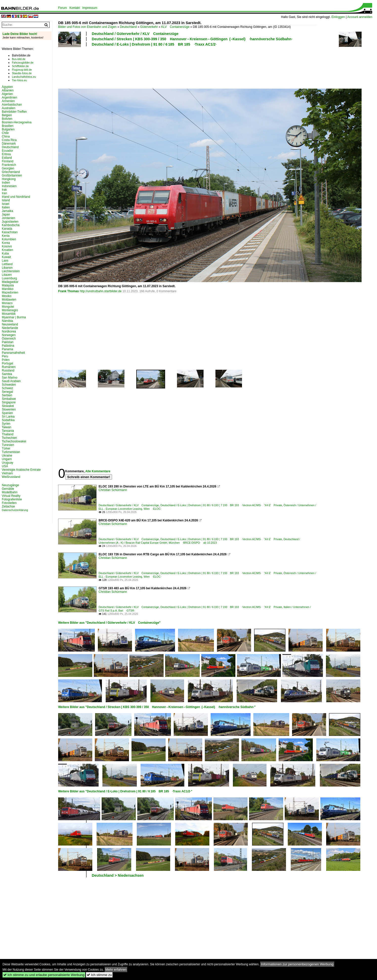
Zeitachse (8, 506)
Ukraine (7, 456)
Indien (6, 183)
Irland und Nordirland (16, 197)
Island (6, 200)
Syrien (6, 424)
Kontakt (75, 8)
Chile (5, 133)
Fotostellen (9, 503)
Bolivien (7, 119)
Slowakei (8, 406)
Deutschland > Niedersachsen (118, 875)
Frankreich (9, 165)
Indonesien (9, 186)
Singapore (9, 402)
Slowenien (9, 409)
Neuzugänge (10, 485)
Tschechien (9, 438)
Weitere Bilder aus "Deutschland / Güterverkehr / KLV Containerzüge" (109, 623)
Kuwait (6, 257)
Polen (6, 360)
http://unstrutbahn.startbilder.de (101, 291)
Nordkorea (9, 331)
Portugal (7, 363)
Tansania (8, 431)
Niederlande (10, 328)
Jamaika (7, 211)
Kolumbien (9, 239)
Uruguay (7, 463)
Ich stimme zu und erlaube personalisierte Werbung (44, 975)
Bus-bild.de (19, 59)
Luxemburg (9, 278)
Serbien (7, 395)
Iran (4, 193)
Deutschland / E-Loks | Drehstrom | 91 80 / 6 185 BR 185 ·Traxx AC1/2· (154, 44)
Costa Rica (9, 140)
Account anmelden (360, 17)
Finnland (8, 161)
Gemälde (8, 489)
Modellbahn (10, 492)
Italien (6, 207)
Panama (7, 349)
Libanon (7, 268)
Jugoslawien (10, 222)
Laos (5, 261)
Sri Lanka (8, 417)
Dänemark (9, 144)
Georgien (8, 168)
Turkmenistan (11, 452)
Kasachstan (10, 232)
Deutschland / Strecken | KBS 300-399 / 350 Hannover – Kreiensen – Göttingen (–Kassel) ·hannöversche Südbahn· (192, 39)
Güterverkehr (149, 27)
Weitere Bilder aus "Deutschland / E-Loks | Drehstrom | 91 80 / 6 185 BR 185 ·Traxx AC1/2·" (125, 791)
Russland (8, 370)
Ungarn (7, 459)
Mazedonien (10, 292)
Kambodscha (11, 225)
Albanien (8, 90)
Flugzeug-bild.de (22, 70)
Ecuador (7, 151)
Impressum (90, 8)
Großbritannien (12, 175)
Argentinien (9, 97)
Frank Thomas (69, 291)
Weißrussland (11, 477)
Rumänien (9, 367)
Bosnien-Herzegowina (17, 122)
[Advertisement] (188, 67)
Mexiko (7, 296)
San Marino (9, 378)
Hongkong (9, 179)
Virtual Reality (11, 496)
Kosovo (7, 246)
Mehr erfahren (116, 969)
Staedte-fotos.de (22, 73)
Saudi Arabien (11, 381)
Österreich (9, 339)
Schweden (9, 385)
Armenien (8, 101)
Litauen (7, 275)
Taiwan (6, 427)
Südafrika (8, 420)
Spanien (7, 413)
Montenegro (10, 310)
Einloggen (338, 17)
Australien (8, 108)
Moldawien (9, 300)
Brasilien (8, 126)
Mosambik (9, 314)
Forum (63, 8)
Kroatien (7, 250)
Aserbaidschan (12, 105)
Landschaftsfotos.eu (24, 77)
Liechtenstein (11, 271)
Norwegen (9, 335)
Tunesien (8, 445)
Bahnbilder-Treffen (14, 112)
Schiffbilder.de (20, 66)
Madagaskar (10, 282)
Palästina (8, 346)
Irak (4, 190)
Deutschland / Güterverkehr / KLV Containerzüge (135, 34)
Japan (6, 214)
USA (5, 466)
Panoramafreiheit (13, 353)
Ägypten (7, 87)
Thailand (8, 434)
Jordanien (8, 218)
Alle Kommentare (98, 471)
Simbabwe (9, 399)
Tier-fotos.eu (19, 80)
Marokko (8, 289)
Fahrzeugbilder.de (23, 63)
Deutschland (128, 27)
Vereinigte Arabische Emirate (21, 470)
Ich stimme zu (99, 975)
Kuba (5, 253)
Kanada (7, 229)
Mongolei (8, 307)
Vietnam (7, 473)
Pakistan (8, 342)
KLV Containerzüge (175, 27)
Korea (6, 243)
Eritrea (6, 154)
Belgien (7, 115)
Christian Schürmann (113, 490)
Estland (7, 158)
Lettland (7, 264)
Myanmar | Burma (14, 317)
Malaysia (8, 285)
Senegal (7, 392)
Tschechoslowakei (14, 441)
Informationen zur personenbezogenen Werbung (297, 964)
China (6, 136)
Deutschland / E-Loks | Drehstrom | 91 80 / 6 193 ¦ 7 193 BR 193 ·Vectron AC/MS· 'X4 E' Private (221, 505)
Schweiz (7, 388)
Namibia (7, 321)
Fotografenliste (12, 499)
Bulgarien (8, 129)
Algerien (7, 94)
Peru (5, 356)
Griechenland (11, 172)
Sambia (7, 374)
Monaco (7, 303)
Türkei (6, 448)
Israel (5, 204)
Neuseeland (10, 324)
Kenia (6, 236)
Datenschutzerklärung (15, 510)
